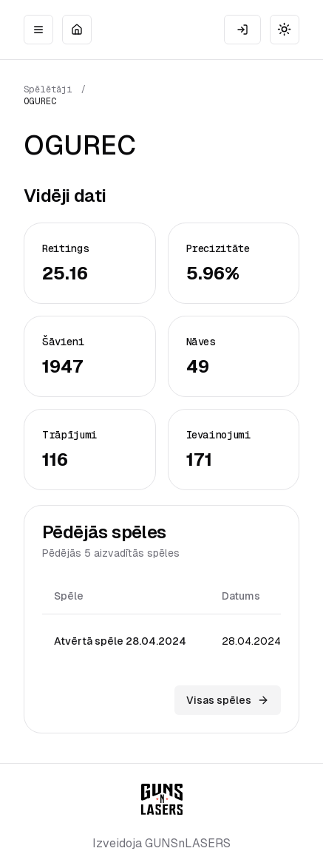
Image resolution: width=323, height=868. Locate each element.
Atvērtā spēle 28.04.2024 (120, 641)
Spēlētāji (48, 89)
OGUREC (40, 101)
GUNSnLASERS (188, 843)
